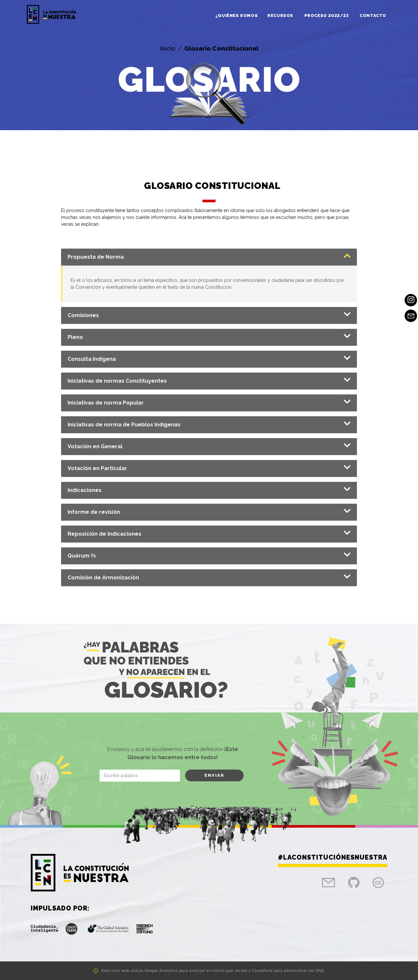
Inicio (168, 48)
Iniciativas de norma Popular (106, 403)
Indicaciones (85, 490)
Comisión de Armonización (103, 578)
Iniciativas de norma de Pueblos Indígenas (124, 425)
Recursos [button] (281, 15)
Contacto (373, 15)
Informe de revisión (94, 512)
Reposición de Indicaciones (104, 534)
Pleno (75, 337)
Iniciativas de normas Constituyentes (117, 381)
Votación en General (95, 446)
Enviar (214, 775)
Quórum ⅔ (82, 556)
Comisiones (83, 315)
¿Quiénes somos (237, 15)
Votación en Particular (97, 468)
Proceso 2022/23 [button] (327, 15)
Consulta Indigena (92, 359)
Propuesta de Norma (96, 257)
